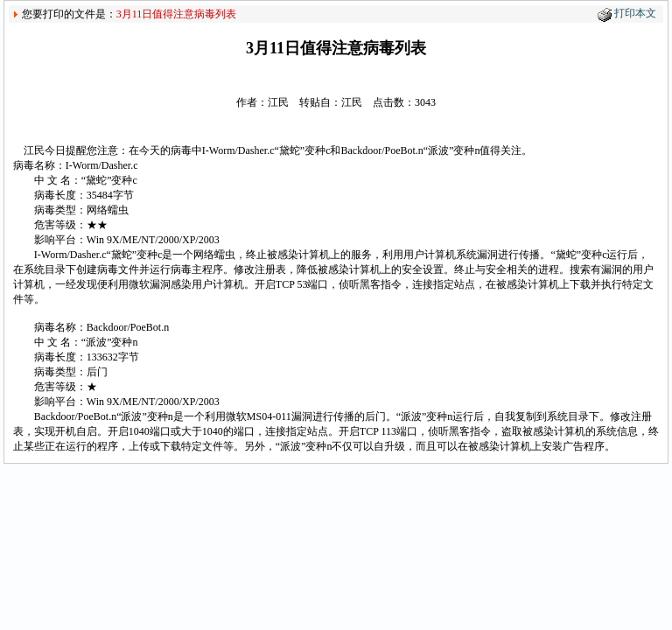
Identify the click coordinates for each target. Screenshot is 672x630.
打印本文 (635, 13)
